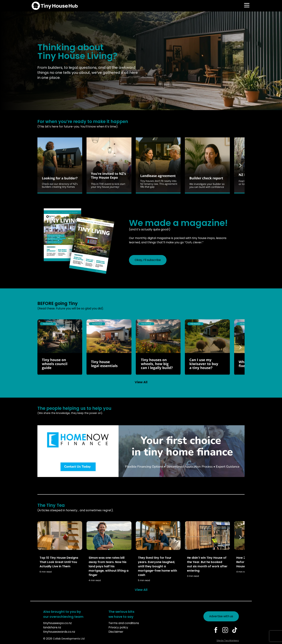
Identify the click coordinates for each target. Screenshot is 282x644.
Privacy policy (118, 627)
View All (141, 382)
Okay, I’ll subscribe (148, 260)
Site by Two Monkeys (228, 640)
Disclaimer (116, 632)
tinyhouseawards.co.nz (59, 632)
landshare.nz (52, 627)
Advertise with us (221, 616)
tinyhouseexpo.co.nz (57, 623)
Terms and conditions (124, 623)
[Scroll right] (241, 165)
